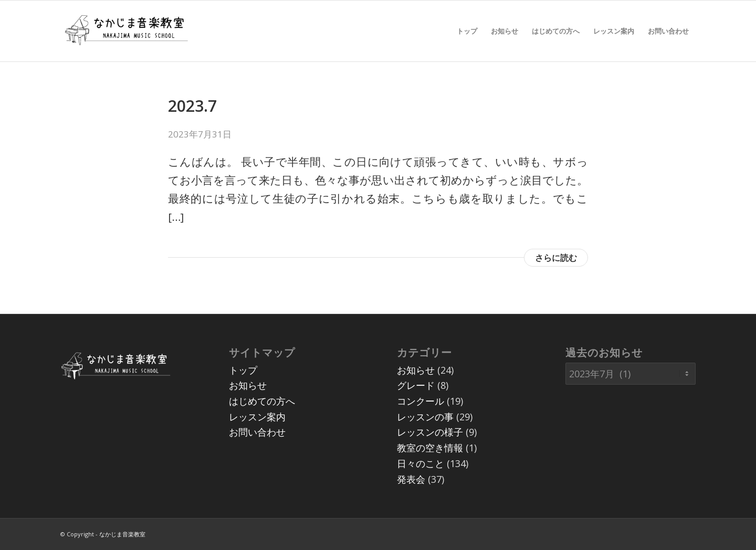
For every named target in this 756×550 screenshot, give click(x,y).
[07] (126, 31)
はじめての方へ (262, 401)
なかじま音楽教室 (122, 534)
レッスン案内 (257, 417)
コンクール (421, 401)
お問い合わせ (257, 432)
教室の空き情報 (430, 448)
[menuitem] (467, 31)
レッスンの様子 (430, 432)
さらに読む (556, 258)
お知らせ (248, 385)
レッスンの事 (425, 417)
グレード (416, 385)
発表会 (411, 479)
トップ (243, 370)
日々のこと (421, 463)
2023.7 (192, 106)
